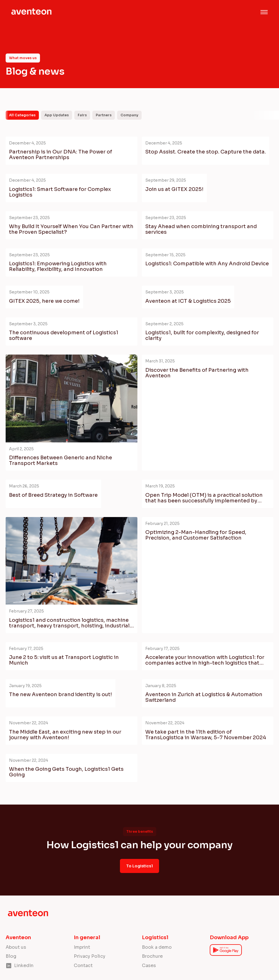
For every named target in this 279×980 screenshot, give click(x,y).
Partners (104, 115)
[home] (32, 12)
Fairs (82, 115)
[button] (264, 12)
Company (129, 115)
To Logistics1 (139, 866)
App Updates (57, 115)
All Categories (22, 115)
